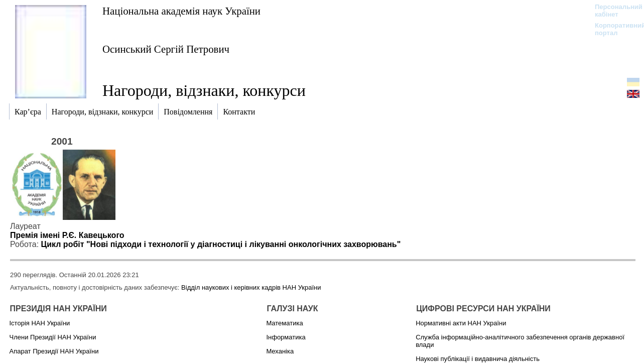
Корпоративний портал (614, 29)
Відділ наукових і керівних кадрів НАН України (251, 287)
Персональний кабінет (614, 11)
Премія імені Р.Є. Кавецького (67, 235)
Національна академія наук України (181, 11)
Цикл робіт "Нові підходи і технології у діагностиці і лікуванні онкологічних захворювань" (221, 244)
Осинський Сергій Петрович (166, 49)
